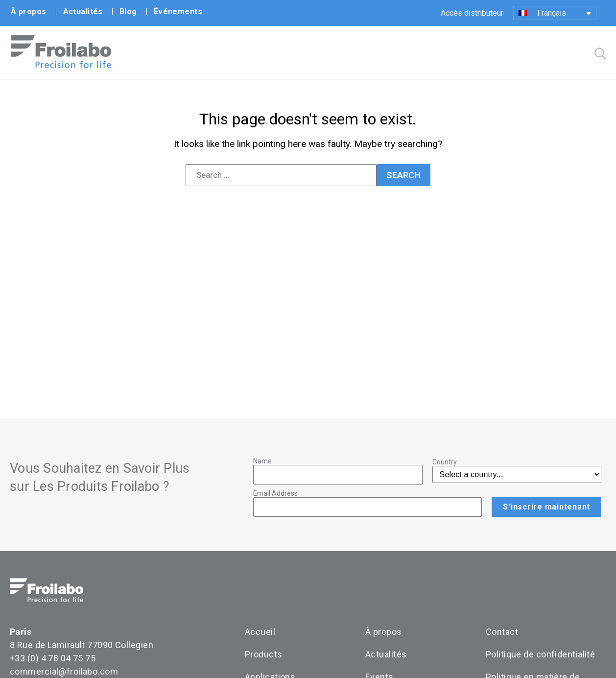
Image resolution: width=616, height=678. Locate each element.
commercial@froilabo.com (64, 672)
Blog (128, 12)
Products (264, 655)
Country (445, 462)
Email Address (275, 494)
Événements (178, 12)
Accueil (260, 632)
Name (262, 461)
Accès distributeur (472, 13)
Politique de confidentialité (540, 655)
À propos (29, 12)
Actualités (83, 12)
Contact (502, 632)
